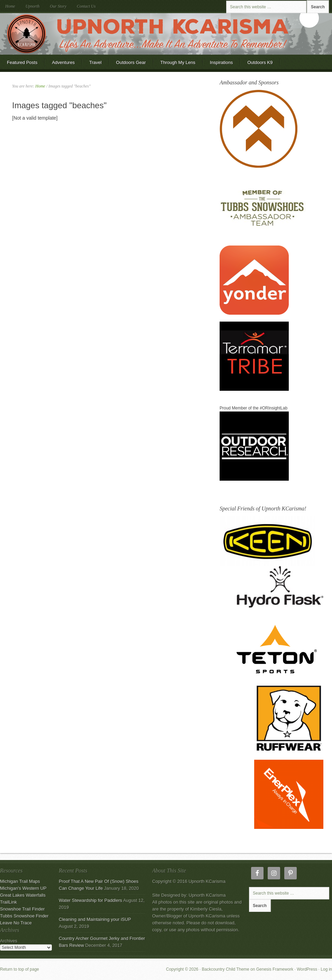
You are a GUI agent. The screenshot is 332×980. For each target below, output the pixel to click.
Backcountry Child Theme (226, 969)
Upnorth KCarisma (166, 34)
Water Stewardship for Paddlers (90, 900)
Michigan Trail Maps (20, 881)
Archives (9, 941)
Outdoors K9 (256, 64)
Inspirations (221, 62)
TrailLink (8, 902)
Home (10, 6)
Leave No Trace (16, 923)
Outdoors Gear (128, 64)
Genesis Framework (275, 969)
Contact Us (86, 6)
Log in (326, 969)
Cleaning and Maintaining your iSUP (95, 919)
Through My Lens (174, 64)
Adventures (63, 62)
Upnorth (33, 6)
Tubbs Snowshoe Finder (24, 916)
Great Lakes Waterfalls (23, 895)
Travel (95, 62)
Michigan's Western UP (23, 888)
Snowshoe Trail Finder (22, 909)
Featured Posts (22, 62)
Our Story (58, 6)
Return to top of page (20, 969)
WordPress (307, 969)
